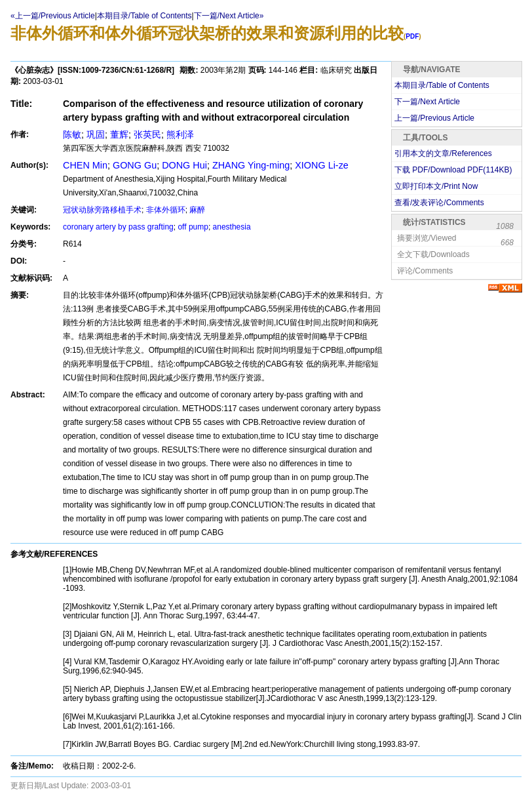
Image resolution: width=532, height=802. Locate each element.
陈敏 (72, 134)
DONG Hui (184, 165)
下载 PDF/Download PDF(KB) (453, 170)
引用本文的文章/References (443, 153)
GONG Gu (135, 165)
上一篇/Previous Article (434, 118)
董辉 (119, 134)
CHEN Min (85, 165)
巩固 (96, 134)
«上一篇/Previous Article (53, 16)
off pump (193, 227)
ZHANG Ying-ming (251, 165)
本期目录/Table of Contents (144, 16)
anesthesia (232, 227)
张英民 (147, 134)
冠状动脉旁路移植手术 (102, 210)
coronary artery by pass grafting (118, 227)
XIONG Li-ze (322, 165)
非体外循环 (166, 210)
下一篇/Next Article (427, 102)
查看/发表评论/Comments (439, 203)
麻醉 (197, 210)
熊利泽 (180, 134)
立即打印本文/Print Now (436, 186)
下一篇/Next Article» (229, 16)
